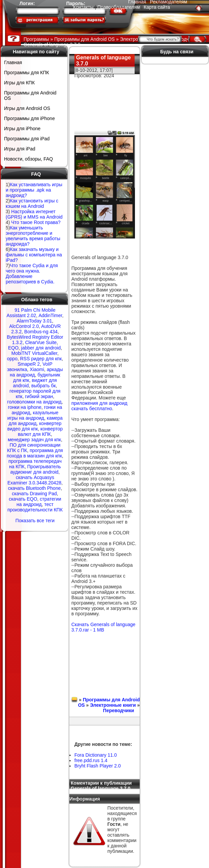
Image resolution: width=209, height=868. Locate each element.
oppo (12, 359)
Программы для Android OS (30, 95)
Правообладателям (118, 7)
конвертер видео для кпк (34, 426)
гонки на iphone (25, 407)
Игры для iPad (20, 149)
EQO (13, 348)
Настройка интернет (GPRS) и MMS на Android (34, 214)
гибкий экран (39, 396)
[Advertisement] (104, 99)
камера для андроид (36, 421)
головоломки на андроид (34, 402)
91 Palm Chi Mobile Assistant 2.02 (31, 313)
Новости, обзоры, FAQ (28, 159)
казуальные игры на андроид (33, 415)
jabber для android (41, 348)
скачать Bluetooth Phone (34, 488)
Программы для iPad (27, 139)
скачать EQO (23, 499)
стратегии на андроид (39, 502)
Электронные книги (113, 705)
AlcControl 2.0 (24, 326)
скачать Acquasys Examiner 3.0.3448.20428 (34, 480)
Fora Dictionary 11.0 (96, 755)
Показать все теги (35, 521)
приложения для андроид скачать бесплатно (99, 406)
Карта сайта (157, 7)
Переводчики (118, 710)
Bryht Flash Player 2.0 (98, 766)
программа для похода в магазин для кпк (35, 453)
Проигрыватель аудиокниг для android (35, 469)
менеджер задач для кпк (34, 440)
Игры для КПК (19, 83)
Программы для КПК (27, 73)
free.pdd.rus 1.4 (91, 760)
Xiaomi (37, 369)
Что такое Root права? (36, 222)
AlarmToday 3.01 (34, 321)
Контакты (83, 7)
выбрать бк (44, 386)
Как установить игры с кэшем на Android (32, 203)
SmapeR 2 (29, 364)
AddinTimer (50, 315)
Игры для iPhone (22, 129)
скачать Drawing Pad (34, 494)
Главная (13, 62)
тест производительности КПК (35, 507)
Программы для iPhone (29, 118)
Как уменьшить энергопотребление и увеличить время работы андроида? (33, 236)
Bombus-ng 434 (41, 332)
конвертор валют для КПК (40, 431)
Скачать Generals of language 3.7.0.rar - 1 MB (103, 627)
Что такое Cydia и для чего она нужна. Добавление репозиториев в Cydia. (32, 274)
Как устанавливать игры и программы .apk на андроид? (34, 190)
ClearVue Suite (41, 342)
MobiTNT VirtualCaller (34, 353)
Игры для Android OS (27, 108)
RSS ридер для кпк (41, 359)
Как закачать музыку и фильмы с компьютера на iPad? (34, 255)
